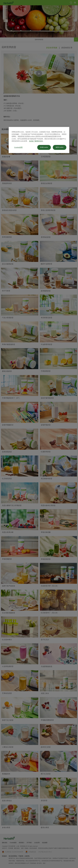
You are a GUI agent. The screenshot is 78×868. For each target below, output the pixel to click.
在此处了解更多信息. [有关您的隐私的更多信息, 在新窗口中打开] (36, 141)
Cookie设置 (18, 147)
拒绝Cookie (44, 147)
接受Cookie (60, 147)
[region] (39, 140)
